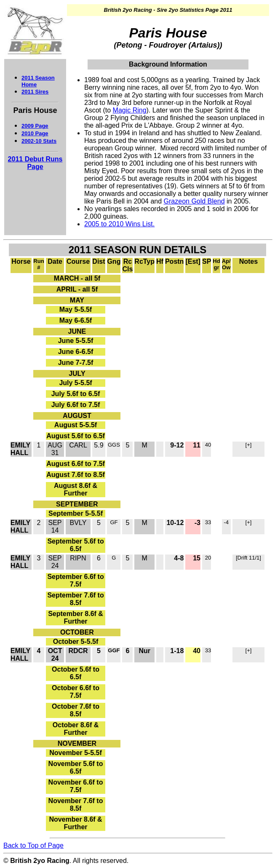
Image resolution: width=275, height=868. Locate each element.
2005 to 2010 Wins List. (119, 224)
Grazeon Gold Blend (194, 201)
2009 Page (35, 126)
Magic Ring (130, 110)
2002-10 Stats (39, 141)
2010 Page (35, 133)
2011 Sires (35, 92)
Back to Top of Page (33, 845)
